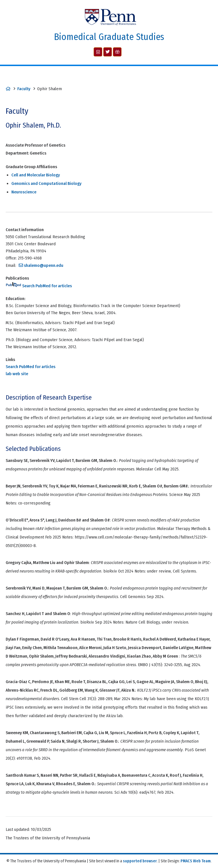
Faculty (24, 89)
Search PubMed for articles (39, 286)
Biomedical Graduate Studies (109, 37)
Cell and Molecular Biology (36, 175)
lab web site (17, 374)
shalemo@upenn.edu (44, 265)
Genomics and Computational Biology (46, 183)
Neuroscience (24, 192)
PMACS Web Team (196, 861)
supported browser (140, 861)
